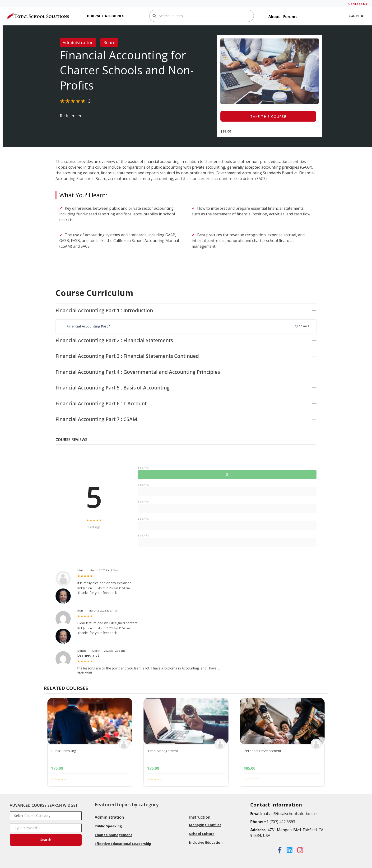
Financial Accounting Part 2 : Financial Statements (114, 340)
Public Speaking (64, 751)
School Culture (201, 833)
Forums (290, 17)
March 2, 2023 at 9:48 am (105, 570)
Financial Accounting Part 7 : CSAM (96, 419)
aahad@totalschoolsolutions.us (291, 814)
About (274, 17)
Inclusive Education (206, 842)
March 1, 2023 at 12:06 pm (109, 651)
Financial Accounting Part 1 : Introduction (104, 310)
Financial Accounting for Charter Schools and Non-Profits (127, 70)
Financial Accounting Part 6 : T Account (101, 403)
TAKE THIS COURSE (268, 116)
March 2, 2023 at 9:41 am (104, 610)
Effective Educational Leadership (123, 843)
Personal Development (263, 751)
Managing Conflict (205, 825)
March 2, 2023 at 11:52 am (114, 628)
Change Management (113, 835)
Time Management (163, 751)
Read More (85, 672)
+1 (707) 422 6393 (280, 822)
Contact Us (358, 4)
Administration (78, 43)
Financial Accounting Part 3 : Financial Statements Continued (127, 356)
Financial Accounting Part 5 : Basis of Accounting (113, 388)
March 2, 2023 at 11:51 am (114, 588)
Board (109, 43)
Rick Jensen (71, 116)
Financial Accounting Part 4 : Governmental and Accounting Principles (138, 372)
